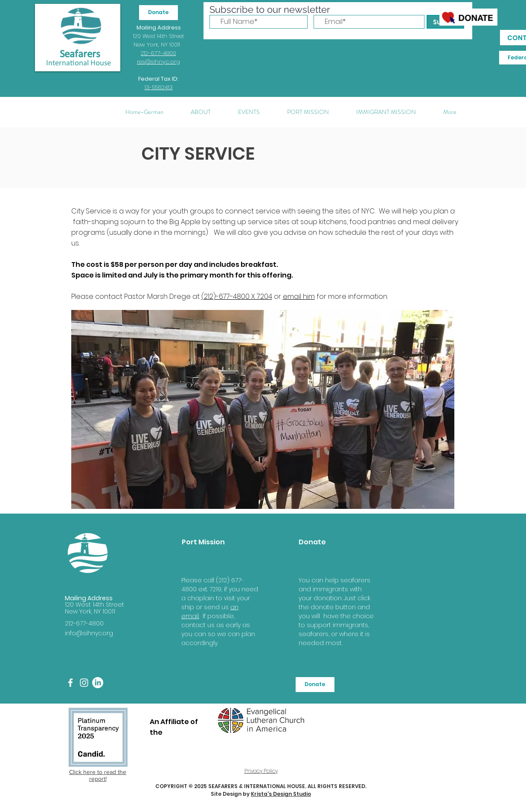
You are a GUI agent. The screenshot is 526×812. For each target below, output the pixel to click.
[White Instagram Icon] (84, 683)
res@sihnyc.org (158, 62)
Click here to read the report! (98, 775)
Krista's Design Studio (281, 794)
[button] (201, 112)
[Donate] (158, 13)
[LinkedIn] (98, 683)
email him (299, 296)
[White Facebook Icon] (70, 683)
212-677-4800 (158, 53)
